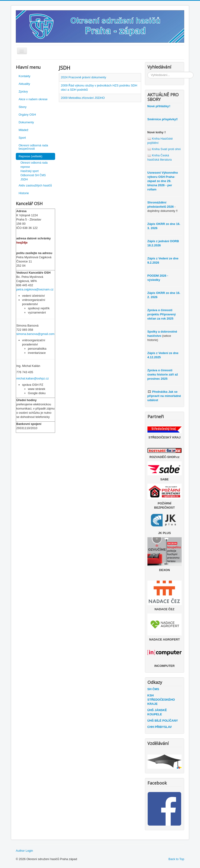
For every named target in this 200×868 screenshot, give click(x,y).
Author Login (24, 851)
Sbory (23, 107)
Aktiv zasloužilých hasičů (35, 185)
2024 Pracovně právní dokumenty (83, 77)
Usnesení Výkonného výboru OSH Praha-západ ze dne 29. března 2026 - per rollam (163, 181)
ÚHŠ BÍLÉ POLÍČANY (163, 721)
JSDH (24, 179)
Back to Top (176, 859)
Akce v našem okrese (33, 99)
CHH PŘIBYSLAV (160, 727)
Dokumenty (26, 122)
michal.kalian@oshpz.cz (33, 378)
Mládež (23, 130)
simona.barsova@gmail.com (35, 334)
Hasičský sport (30, 171)
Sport (22, 138)
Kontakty (25, 76)
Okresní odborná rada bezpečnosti (33, 147)
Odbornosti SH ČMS (33, 175)
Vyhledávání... (148, 72)
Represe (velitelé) (30, 156)
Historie (24, 193)
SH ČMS (153, 689)
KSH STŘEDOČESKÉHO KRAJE (161, 700)
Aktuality (24, 84)
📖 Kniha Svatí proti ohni (164, 149)
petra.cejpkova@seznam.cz (35, 289)
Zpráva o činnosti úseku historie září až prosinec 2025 (163, 374)
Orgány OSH (27, 115)
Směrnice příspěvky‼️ (163, 119)
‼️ (159, 106)
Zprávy (23, 91)
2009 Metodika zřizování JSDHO (83, 98)
